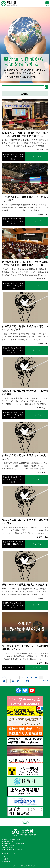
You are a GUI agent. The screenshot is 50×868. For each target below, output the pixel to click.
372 (27, 681)
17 (17, 677)
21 (36, 677)
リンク (6, 859)
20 (31, 677)
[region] (25, 42)
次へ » (46, 681)
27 (18, 681)
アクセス (7, 862)
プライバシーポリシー (12, 856)
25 (8, 681)
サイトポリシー (9, 854)
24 (4, 681)
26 (13, 681)
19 (27, 677)
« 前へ (4, 677)
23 (45, 677)
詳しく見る (37, 157)
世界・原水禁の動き (10, 668)
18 (22, 677)
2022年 (16, 157)
